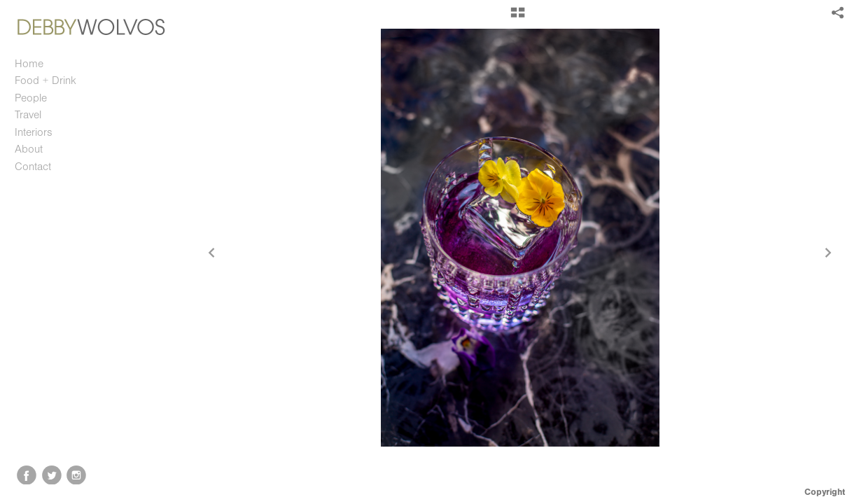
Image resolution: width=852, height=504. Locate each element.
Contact (33, 167)
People (31, 98)
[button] (518, 17)
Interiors (34, 132)
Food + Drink (46, 80)
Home (29, 64)
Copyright (825, 492)
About (29, 149)
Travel (28, 115)
